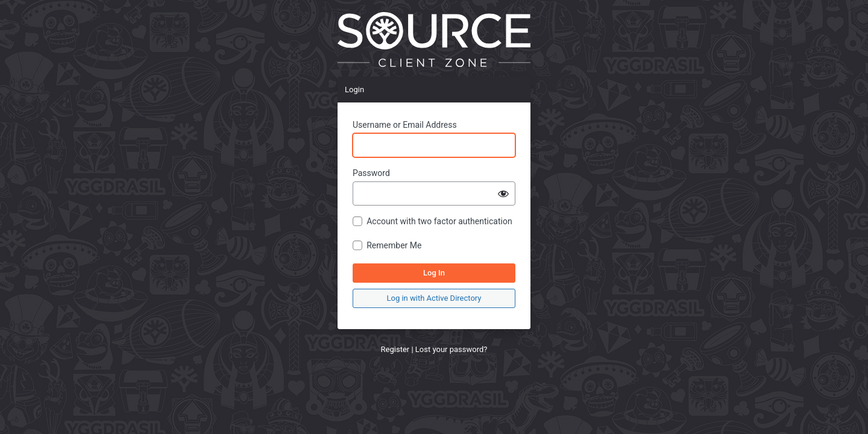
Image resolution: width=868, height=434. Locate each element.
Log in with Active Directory (434, 298)
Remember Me (394, 245)
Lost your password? (451, 349)
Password (371, 173)
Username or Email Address (405, 125)
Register (395, 349)
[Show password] (503, 193)
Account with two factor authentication (439, 221)
